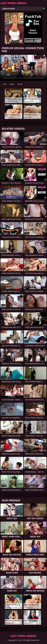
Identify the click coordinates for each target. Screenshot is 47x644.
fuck (5, 84)
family (20, 84)
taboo (12, 84)
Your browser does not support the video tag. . (23, 68)
